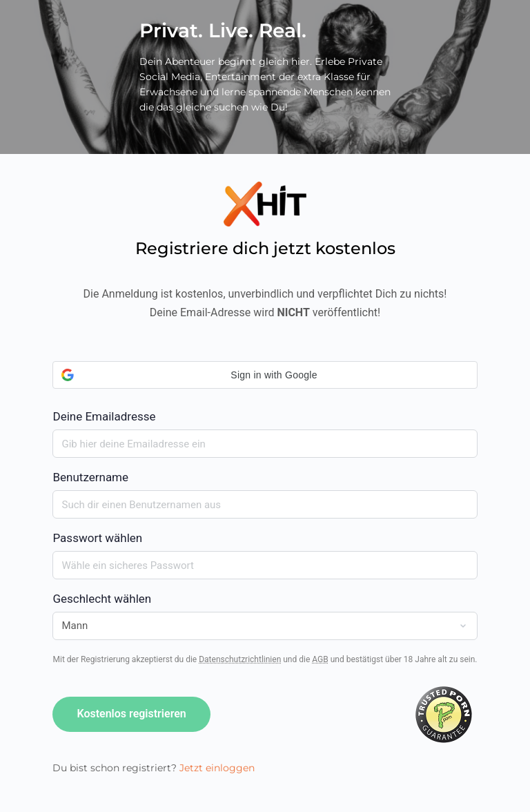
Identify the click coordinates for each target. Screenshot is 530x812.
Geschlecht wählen (102, 599)
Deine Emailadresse (265, 392)
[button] (265, 375)
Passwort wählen (97, 538)
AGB (320, 659)
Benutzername (90, 477)
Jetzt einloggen (217, 768)
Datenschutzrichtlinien (240, 659)
